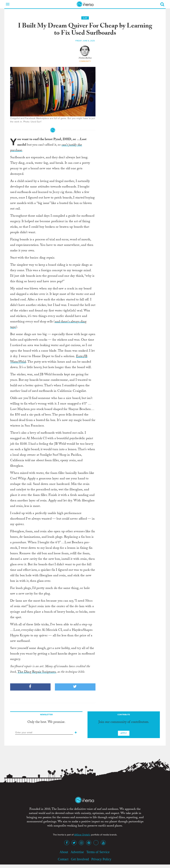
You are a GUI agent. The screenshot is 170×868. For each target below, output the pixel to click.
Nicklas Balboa (85, 58)
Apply (124, 733)
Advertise (77, 852)
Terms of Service (98, 852)
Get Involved (80, 859)
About (64, 852)
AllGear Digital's (82, 835)
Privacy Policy (101, 859)
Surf (85, 18)
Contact (63, 859)
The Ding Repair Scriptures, (37, 672)
